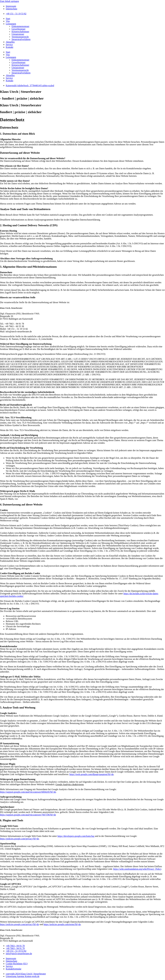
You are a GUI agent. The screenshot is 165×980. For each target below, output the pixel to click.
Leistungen (11, 24)
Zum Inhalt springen (9, 1)
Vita (8, 21)
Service (9, 45)
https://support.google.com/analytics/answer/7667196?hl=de (28, 815)
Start (8, 19)
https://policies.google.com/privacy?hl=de (19, 839)
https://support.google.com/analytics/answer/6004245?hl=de (28, 792)
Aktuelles (10, 42)
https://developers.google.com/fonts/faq (76, 836)
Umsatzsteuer (18, 34)
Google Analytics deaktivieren (70, 784)
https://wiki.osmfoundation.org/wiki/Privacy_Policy (137, 869)
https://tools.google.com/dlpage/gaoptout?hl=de (92, 774)
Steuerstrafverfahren (21, 39)
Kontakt (10, 47)
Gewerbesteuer (19, 29)
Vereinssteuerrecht (20, 37)
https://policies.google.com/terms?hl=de (62, 924)
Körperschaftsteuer (20, 32)
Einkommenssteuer (20, 26)
